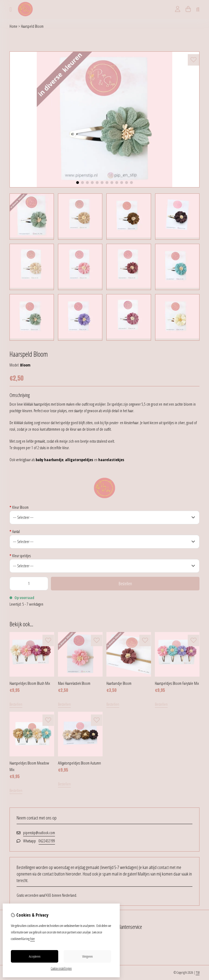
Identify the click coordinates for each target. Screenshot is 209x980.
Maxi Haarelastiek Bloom (74, 683)
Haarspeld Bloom (32, 26)
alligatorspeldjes (79, 460)
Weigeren (87, 956)
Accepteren (35, 956)
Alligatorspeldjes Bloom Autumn (79, 763)
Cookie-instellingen (61, 968)
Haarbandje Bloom (119, 683)
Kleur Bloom (19, 507)
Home (13, 26)
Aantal (15, 531)
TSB (198, 973)
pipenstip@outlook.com (39, 833)
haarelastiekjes (111, 460)
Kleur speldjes (20, 556)
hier (33, 939)
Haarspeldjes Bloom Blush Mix (30, 683)
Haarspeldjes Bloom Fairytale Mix (177, 683)
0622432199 (47, 841)
